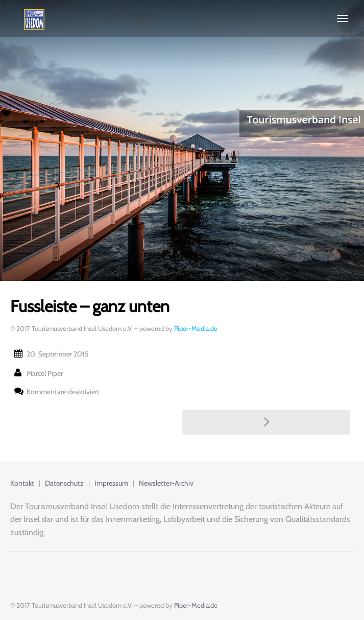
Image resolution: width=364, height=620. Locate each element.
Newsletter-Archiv (166, 483)
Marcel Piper (45, 373)
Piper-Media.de (196, 328)
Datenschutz (64, 483)
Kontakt (22, 483)
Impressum (111, 483)
